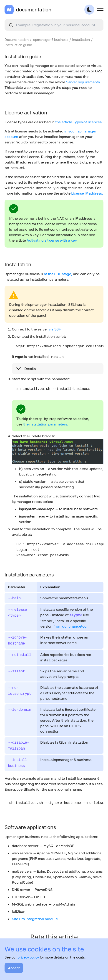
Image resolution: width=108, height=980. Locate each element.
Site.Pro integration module (35, 919)
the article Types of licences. (79, 122)
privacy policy (28, 957)
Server (72, 82)
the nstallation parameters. (46, 424)
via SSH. (55, 329)
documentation (34, 10)
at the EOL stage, (58, 274)
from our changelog (70, 626)
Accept (14, 968)
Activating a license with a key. (52, 240)
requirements (89, 82)
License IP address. (87, 193)
